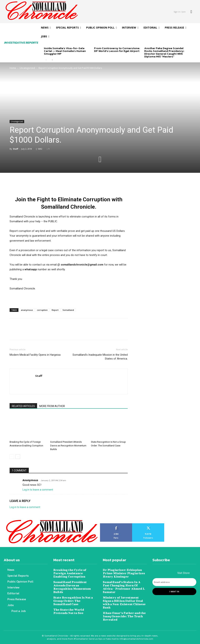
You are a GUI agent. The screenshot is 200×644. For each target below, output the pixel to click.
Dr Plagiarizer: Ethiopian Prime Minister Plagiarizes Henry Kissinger (124, 573)
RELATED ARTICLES (23, 406)
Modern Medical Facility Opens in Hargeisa (35, 355)
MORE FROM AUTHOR (52, 406)
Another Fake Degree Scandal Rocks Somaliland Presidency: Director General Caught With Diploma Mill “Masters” (164, 52)
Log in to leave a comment (38, 490)
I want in (174, 592)
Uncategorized (27, 68)
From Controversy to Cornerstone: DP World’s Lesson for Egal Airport (117, 49)
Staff (16, 149)
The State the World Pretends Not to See (69, 611)
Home (13, 68)
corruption (42, 310)
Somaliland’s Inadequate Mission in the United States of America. (100, 357)
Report (55, 310)
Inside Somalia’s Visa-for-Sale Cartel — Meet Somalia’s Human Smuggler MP (65, 51)
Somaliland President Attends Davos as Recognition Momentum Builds (68, 446)
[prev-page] (46, 60)
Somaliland (68, 310)
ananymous (27, 310)
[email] (174, 582)
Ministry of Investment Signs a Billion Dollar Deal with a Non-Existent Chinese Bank (124, 602)
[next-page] (52, 60)
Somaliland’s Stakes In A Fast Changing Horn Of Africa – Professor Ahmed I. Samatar (124, 587)
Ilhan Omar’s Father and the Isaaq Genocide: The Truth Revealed (124, 616)
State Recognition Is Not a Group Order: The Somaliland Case (73, 601)
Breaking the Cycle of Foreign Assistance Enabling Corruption (70, 573)
